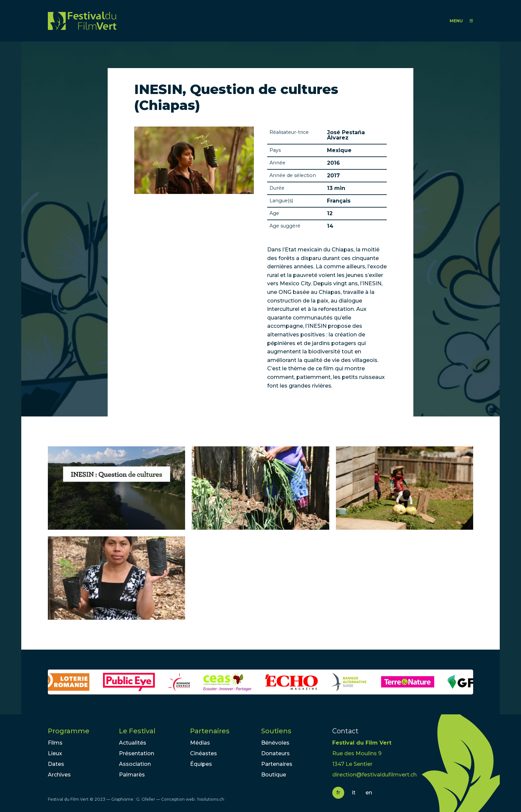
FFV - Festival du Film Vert (82, 21)
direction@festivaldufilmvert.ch (374, 775)
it (354, 793)
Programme (69, 731)
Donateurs (275, 753)
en (369, 793)
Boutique (274, 775)
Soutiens (276, 731)
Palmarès (132, 775)
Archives (59, 775)
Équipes (201, 764)
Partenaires (210, 731)
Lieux (55, 753)
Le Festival (137, 731)
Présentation (137, 753)
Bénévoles (275, 743)
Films (55, 743)
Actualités (133, 743)
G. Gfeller (146, 799)
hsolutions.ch (211, 799)
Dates (56, 764)
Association (135, 764)
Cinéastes (204, 753)
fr (338, 793)
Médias (200, 743)
